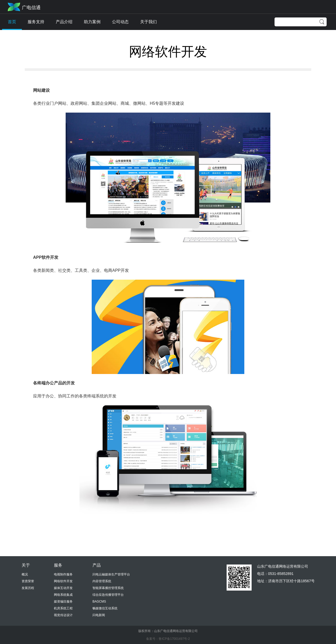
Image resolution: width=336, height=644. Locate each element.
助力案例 (92, 22)
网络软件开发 (63, 581)
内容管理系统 (102, 581)
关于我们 (148, 22)
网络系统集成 (63, 595)
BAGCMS (99, 602)
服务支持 (36, 22)
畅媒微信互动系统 (105, 608)
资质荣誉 (28, 581)
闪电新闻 (99, 615)
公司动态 (120, 22)
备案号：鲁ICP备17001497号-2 (168, 639)
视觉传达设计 (63, 615)
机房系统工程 (63, 608)
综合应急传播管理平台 (108, 595)
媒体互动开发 (63, 588)
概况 (25, 574)
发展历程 (28, 588)
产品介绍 (64, 22)
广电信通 (31, 8)
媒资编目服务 (63, 602)
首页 (12, 22)
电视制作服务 (63, 574)
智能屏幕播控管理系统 (108, 588)
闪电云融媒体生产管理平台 (111, 574)
